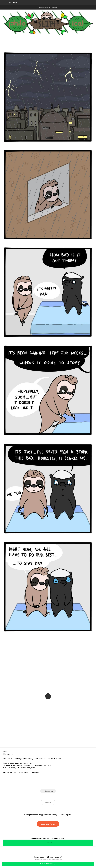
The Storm (12, 3)
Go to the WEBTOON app (48, 864)
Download (48, 843)
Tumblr (57, 783)
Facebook (39, 783)
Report (48, 802)
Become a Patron (48, 824)
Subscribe (49, 791)
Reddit (65, 783)
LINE (31, 783)
